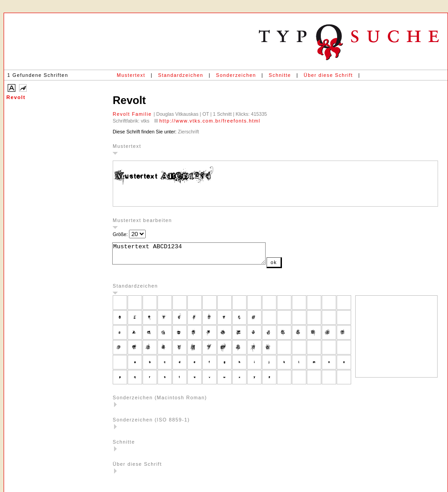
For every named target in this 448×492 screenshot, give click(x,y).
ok (292, 266)
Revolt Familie (133, 114)
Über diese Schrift (328, 75)
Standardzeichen (181, 75)
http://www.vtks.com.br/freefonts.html (210, 121)
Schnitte (280, 75)
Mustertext (131, 75)
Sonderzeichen (236, 75)
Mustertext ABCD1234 (198, 255)
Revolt (16, 97)
